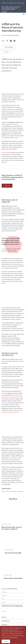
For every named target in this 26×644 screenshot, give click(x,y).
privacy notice (14, 638)
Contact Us (4, 625)
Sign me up (7, 186)
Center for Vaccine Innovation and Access (12, 491)
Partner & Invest (6, 621)
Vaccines (6, 52)
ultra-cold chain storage (15, 458)
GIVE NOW (4, 12)
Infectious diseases (9, 47)
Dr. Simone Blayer (6, 153)
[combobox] (13, 603)
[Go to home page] (4, 14)
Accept (6, 641)
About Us (4, 617)
